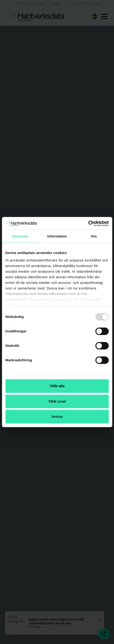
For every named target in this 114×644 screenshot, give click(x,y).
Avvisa (57, 416)
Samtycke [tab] (20, 236)
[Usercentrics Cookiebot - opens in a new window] (88, 223)
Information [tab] (57, 236)
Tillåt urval (57, 401)
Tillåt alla (57, 386)
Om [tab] (94, 236)
